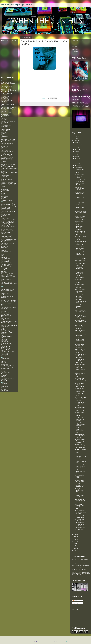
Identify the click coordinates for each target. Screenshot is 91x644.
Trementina (4, 339)
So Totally (4, 389)
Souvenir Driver (5, 218)
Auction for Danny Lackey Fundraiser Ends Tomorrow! (80, 385)
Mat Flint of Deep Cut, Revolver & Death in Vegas (8, 204)
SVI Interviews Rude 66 (7, 152)
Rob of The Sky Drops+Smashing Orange (7, 100)
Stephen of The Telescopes (8, 131)
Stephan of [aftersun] (7, 160)
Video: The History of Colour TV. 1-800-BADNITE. (80, 189)
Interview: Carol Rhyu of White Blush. (80, 516)
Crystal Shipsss (5, 261)
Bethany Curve (5, 385)
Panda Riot (4, 250)
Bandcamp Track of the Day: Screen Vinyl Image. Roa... (80, 346)
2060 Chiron (4, 189)
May (76, 152)
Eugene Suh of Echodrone (8, 360)
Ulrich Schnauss (5, 85)
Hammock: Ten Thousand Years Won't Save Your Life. (79, 506)
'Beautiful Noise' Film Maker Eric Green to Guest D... (80, 228)
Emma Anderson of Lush (7, 88)
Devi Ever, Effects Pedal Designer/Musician (7, 232)
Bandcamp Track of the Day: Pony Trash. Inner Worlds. (80, 356)
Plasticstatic (4, 348)
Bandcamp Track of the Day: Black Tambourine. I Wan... (80, 526)
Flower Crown (5, 356)
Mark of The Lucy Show (7, 182)
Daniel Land (4, 147)
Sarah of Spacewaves (6, 159)
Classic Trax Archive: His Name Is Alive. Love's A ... (80, 351)
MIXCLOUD (75, 49)
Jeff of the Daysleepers (7, 93)
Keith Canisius (5, 127)
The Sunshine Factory (7, 86)
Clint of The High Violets (8, 113)
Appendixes (4, 292)
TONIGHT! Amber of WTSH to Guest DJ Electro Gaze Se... (80, 233)
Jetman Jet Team (5, 266)
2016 (75, 541)
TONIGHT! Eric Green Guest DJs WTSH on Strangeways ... (80, 301)
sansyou (3, 193)
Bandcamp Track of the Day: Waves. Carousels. (80, 176)
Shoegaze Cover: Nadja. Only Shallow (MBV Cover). (80, 451)
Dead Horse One (5, 281)
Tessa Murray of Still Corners (9, 274)
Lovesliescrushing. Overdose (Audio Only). (79, 194)
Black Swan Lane (5, 170)
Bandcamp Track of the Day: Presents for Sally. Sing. (80, 286)
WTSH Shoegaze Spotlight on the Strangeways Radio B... (80, 340)
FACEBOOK (75, 44)
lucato (58, 641)
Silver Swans (4, 268)
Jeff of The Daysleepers (7, 342)
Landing (3, 234)
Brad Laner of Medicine (7, 143)
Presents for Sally (6, 103)
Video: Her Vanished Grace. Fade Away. (80, 180)
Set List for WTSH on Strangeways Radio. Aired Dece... (80, 238)
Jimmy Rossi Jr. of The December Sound (7, 208)
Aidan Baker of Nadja (6, 200)
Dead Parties (4, 197)
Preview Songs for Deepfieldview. (79, 486)
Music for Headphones (7, 154)
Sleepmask (4, 124)
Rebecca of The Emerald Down (9, 321)
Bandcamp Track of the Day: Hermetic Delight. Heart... (80, 272)
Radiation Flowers (6, 293)
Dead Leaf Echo (5, 142)
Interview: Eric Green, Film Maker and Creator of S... (80, 296)
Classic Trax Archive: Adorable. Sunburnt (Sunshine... (80, 327)
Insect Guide (4, 111)
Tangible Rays (5, 328)
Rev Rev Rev (4, 309)
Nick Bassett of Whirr (7, 156)
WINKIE (3, 304)
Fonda (3, 254)
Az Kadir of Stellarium (7, 109)
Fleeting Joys (4, 117)
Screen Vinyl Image (6, 89)
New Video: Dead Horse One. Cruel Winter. (80, 223)
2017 (75, 544)
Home (45, 104)
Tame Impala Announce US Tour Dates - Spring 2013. (80, 202)
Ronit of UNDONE (6, 314)
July (76, 156)
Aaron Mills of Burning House (9, 367)
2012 (75, 141)
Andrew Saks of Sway (7, 235)
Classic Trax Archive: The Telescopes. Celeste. (80, 291)
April (76, 149)
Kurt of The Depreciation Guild (9, 110)
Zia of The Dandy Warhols (8, 141)
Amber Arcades (5, 318)
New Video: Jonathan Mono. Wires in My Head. (80, 375)
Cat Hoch (4, 295)
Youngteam (4, 132)
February (77, 145)
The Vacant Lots (5, 95)
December (78, 168)
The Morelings (5, 353)
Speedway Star (5, 217)
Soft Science (4, 370)
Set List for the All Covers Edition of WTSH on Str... (80, 466)
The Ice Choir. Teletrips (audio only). (81, 335)
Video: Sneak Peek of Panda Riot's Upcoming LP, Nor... (80, 262)
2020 (75, 550)
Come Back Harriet (6, 236)
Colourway (4, 384)
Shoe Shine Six (5, 364)
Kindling (3, 329)
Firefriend (4, 371)
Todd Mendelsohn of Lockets (9, 238)
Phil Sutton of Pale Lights (8, 366)
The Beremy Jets (5, 373)
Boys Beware (5, 138)
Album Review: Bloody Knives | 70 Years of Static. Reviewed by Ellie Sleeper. (81, 98)
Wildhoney (4, 320)
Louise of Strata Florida (7, 279)
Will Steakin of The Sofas (8, 378)
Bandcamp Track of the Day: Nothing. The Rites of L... (80, 414)
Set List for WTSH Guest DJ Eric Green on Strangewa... (80, 317)
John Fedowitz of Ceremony (8, 263)
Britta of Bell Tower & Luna (8, 92)
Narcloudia (4, 379)
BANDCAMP (75, 52)
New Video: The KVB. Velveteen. (80, 370)
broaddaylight (5, 270)
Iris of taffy (4, 341)
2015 (75, 539)
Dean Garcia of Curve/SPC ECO (9, 91)
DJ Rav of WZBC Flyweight (8, 227)
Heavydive (4, 375)
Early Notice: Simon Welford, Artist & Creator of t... (80, 501)
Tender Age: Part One (7, 303)
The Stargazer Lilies (6, 150)
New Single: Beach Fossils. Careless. (79, 277)
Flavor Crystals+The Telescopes (6, 316)
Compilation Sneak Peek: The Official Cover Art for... (80, 436)
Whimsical (4, 338)
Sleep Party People (6, 125)
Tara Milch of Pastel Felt (7, 352)
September (78, 161)
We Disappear (9, 224)
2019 (75, 548)
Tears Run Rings (5, 96)
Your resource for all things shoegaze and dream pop (18, 5)
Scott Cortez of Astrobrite (8, 84)
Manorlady (4, 216)
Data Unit (4, 178)
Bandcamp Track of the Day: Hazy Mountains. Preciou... (80, 306)
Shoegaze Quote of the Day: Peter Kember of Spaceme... (81, 424)
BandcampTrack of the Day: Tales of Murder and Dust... (81, 213)
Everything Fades (6, 313)
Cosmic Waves (5, 359)
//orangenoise (5, 136)
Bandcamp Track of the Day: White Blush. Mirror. (80, 404)
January (77, 143)
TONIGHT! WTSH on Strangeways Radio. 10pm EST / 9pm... (80, 218)
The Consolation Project (7, 145)
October (77, 163)
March (77, 147)
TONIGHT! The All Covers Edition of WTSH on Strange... (80, 446)
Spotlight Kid (4, 146)
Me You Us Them (6, 129)
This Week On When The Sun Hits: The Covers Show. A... (80, 409)
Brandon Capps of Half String (9, 206)
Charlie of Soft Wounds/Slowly (9, 325)
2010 (75, 136)
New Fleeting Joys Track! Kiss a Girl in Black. (80, 471)
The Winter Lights (6, 116)
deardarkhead (4, 196)
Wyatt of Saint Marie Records (9, 239)
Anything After (5, 225)
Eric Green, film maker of (8, 244)
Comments (76, 603)
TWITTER (74, 47)
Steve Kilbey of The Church (8, 139)
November (78, 165)
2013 (75, 534)
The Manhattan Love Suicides (9, 307)
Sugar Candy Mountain (7, 332)
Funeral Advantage (6, 331)
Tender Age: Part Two (7, 310)
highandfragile (5, 354)
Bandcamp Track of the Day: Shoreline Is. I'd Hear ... (80, 461)
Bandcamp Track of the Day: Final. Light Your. (80, 207)
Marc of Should (5, 191)
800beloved (4, 118)
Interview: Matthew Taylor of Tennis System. (80, 171)
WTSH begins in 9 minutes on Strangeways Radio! (80, 390)
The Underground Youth (7, 267)
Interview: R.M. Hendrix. (81, 258)
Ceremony (4, 106)
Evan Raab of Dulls (6, 343)
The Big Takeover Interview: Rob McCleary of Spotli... (80, 490)
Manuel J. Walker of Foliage (8, 345)
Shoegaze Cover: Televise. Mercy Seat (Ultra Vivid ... (80, 456)
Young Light (4, 273)
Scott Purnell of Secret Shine (8, 107)
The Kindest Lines (6, 259)
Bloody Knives (5, 97)
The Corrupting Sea (6, 349)
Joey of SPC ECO (6, 102)
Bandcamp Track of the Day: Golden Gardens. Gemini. (81, 322)
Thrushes (4, 188)
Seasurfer (4, 334)
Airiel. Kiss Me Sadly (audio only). (80, 331)
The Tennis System (6, 241)
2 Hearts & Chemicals (7, 228)
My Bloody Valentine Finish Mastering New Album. (80, 441)
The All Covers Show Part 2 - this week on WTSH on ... (80, 512)
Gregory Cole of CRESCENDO (9, 300)
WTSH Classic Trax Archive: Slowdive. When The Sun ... (80, 521)
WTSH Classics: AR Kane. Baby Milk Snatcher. (79, 281)
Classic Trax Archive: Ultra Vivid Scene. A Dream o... (80, 311)
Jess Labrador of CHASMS (8, 289)
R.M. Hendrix (4, 242)
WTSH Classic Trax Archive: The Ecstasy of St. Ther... (80, 380)
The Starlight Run (6, 346)
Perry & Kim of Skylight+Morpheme (6, 134)
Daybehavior (4, 257)
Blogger (66, 641)
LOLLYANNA (4, 386)
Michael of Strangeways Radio (9, 184)
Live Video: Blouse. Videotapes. (79, 198)
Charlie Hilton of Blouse (7, 275)
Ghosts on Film (5, 253)
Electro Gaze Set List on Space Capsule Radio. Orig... (80, 248)
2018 (75, 546)
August (77, 158)
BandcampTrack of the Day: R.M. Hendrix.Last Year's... (80, 243)
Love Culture (4, 114)
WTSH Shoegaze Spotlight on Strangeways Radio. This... (80, 430)
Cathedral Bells (5, 381)
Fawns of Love (5, 327)
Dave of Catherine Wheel (8, 104)
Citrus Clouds (5, 363)
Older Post (66, 104)
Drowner (3, 171)
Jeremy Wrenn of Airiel (7, 157)
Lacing (3, 350)
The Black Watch (5, 210)
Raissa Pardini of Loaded (7, 291)
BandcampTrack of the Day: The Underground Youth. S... (80, 254)
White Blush (4, 248)
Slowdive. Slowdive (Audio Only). (79, 184)
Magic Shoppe (5, 374)
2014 (75, 537)
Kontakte (3, 149)
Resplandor (4, 120)
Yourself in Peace (6, 214)
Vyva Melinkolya (5, 368)
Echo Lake (4, 256)
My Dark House (5, 335)
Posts (75, 601)
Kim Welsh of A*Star (6, 229)
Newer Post (23, 104)
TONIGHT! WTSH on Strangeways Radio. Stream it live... (80, 366)
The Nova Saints (5, 192)
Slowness (4, 161)
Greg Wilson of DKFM (7, 296)
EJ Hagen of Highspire (7, 82)
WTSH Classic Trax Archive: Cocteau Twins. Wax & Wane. (80, 495)
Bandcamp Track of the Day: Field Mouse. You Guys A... (80, 361)
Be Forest (4, 199)
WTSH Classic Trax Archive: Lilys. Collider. (79, 476)
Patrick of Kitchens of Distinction (7, 180)
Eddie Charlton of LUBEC (8, 336)
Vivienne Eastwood (6, 323)
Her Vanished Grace (6, 195)
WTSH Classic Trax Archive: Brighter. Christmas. (80, 419)
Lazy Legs (4, 311)
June (76, 154)
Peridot (3, 306)
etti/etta (3, 377)
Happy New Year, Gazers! (79, 530)
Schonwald (4, 298)
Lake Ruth (4, 361)
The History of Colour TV (8, 264)
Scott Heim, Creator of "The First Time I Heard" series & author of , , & (8, 222)
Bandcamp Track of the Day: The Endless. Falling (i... (80, 482)
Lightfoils (4, 271)
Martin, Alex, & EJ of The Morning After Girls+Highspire (9, 168)
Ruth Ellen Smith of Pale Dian (9, 302)
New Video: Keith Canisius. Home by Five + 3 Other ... (80, 267)
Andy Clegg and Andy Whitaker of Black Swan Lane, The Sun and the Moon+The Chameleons (9, 175)
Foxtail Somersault (6, 163)
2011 (75, 138)
